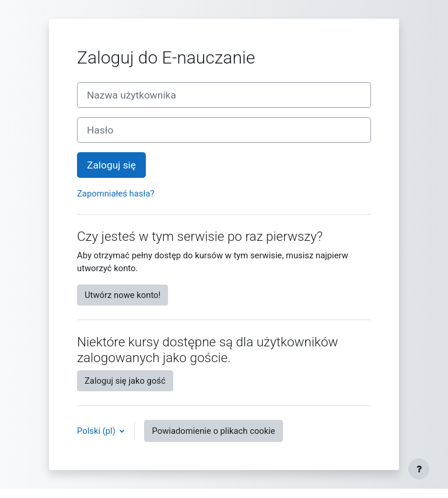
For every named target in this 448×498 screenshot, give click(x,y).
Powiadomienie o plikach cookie (213, 431)
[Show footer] (419, 469)
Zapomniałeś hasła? (116, 194)
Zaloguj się (111, 165)
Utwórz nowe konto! (123, 295)
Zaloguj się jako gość (125, 381)
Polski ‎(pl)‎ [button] (97, 431)
